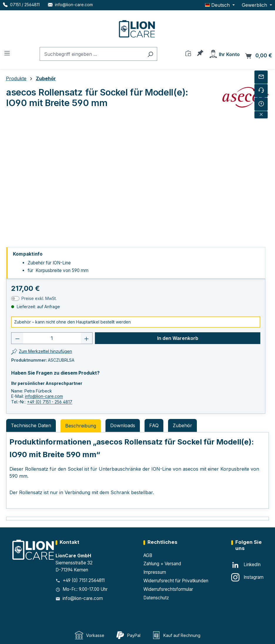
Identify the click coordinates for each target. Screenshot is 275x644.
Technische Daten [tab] (31, 425)
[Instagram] (247, 577)
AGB (148, 555)
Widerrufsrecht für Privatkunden (176, 581)
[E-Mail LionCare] (70, 5)
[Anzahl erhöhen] (87, 338)
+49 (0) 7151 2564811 (84, 580)
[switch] (15, 298)
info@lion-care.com (44, 396)
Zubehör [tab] (182, 425)
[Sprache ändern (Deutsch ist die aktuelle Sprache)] (220, 5)
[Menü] (7, 53)
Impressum (155, 572)
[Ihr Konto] (224, 53)
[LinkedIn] (246, 565)
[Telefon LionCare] (21, 5)
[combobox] (92, 54)
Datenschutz (156, 598)
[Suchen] (150, 54)
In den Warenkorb (178, 338)
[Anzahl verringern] (17, 338)
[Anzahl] (52, 338)
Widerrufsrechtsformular (168, 589)
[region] (136, 176)
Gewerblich (255, 5)
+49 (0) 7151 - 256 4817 (50, 402)
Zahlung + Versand (162, 564)
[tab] (81, 426)
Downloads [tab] (123, 425)
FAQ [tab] (154, 425)
